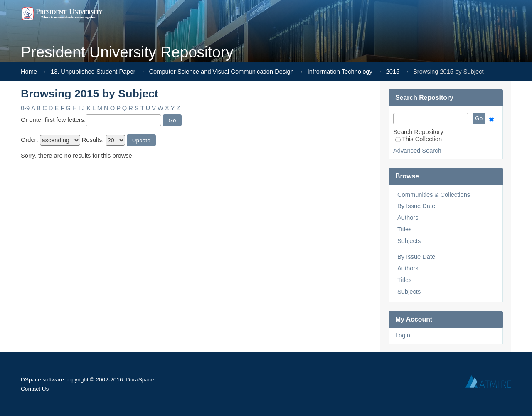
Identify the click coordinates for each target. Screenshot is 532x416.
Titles (404, 229)
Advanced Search (417, 151)
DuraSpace (140, 380)
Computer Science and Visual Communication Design (221, 72)
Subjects (409, 241)
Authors (408, 218)
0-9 (25, 108)
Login (403, 335)
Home (29, 72)
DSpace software (42, 380)
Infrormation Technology (340, 72)
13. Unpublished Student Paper (93, 72)
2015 (393, 72)
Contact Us (35, 389)
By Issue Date (416, 206)
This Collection (419, 139)
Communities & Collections (434, 195)
